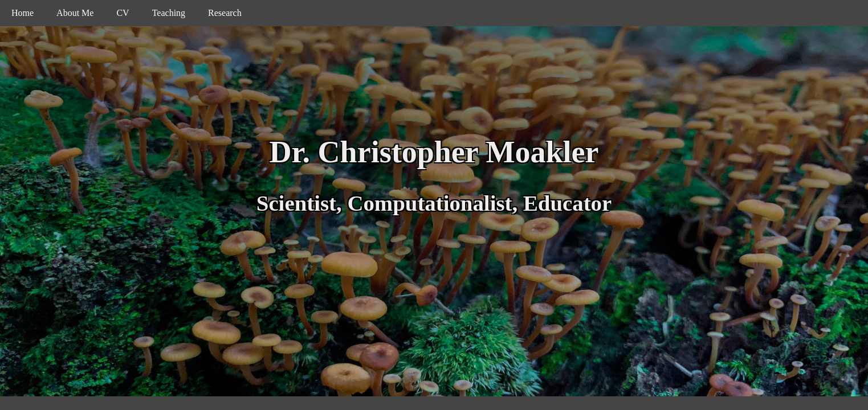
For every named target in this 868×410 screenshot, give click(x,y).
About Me (75, 13)
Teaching (169, 13)
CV (123, 13)
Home (23, 13)
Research (225, 13)
